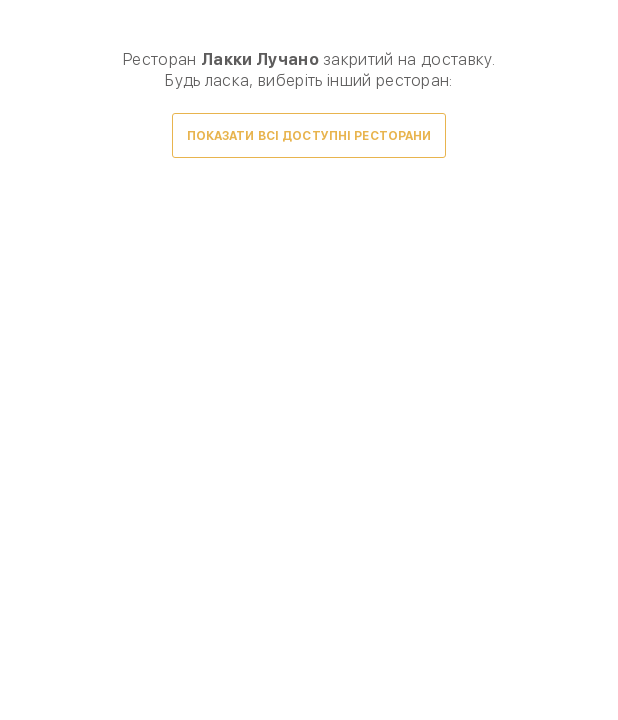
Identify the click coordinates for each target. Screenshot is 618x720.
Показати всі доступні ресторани (309, 136)
